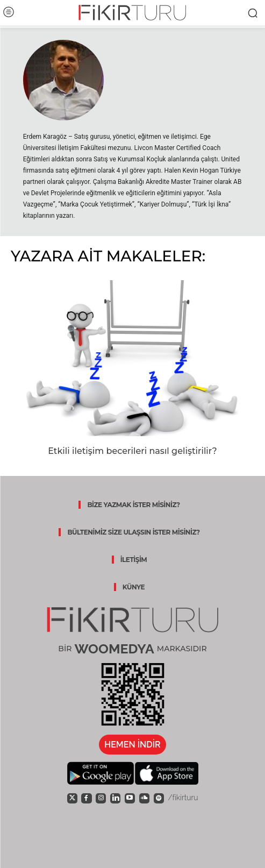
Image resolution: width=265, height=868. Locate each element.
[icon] (72, 798)
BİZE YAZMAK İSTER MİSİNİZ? (133, 505)
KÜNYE (134, 587)
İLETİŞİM (134, 560)
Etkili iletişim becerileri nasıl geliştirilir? (132, 451)
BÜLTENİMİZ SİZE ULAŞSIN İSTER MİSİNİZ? (133, 532)
